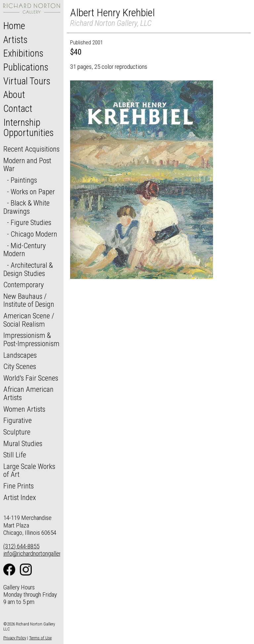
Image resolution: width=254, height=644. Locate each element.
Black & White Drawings (26, 207)
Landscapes (20, 355)
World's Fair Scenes (31, 378)
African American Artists (28, 393)
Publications (26, 67)
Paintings (24, 180)
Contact (18, 109)
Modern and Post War (27, 165)
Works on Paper (33, 192)
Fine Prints (19, 486)
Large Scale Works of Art (29, 470)
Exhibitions (23, 53)
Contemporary (23, 285)
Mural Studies (23, 443)
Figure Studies (31, 222)
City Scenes (20, 366)
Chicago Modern (34, 234)
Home (14, 26)
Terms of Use (40, 638)
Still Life (15, 455)
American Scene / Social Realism (29, 320)
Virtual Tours (27, 81)
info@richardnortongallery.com (39, 553)
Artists (15, 40)
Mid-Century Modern (24, 250)
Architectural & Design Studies (28, 269)
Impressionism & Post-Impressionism (31, 339)
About (14, 95)
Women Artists (24, 409)
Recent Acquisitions (31, 149)
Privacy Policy (15, 638)
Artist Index (20, 497)
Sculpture (17, 432)
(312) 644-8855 (21, 546)
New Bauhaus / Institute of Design (29, 300)
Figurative (18, 420)
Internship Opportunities (28, 128)
